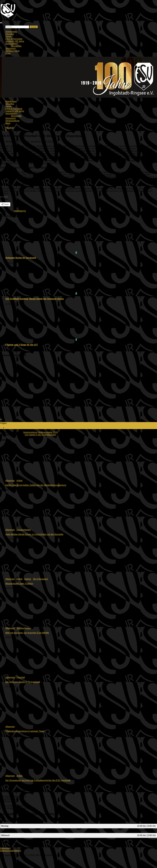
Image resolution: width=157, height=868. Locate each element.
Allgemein (10, 481)
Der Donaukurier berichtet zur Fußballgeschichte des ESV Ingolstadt (38, 780)
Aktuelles (10, 34)
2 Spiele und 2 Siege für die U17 (22, 345)
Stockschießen (24, 530)
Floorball (9, 128)
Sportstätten (11, 44)
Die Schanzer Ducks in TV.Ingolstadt (23, 682)
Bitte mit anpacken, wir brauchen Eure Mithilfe (27, 633)
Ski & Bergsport (40, 579)
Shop (8, 53)
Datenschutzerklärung (10, 851)
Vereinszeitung (12, 51)
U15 (24, 211)
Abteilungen (11, 32)
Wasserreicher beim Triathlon (19, 584)
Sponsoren (11, 48)
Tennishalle (16, 46)
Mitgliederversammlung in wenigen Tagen (25, 731)
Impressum (5, 848)
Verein (8, 36)
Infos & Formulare (14, 39)
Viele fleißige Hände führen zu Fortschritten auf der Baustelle (34, 534)
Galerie (28, 579)
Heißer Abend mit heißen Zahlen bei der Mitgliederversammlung (36, 485)
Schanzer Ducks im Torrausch (21, 258)
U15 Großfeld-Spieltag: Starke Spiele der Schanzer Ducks (35, 299)
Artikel (19, 481)
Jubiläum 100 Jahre (15, 41)
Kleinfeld (18, 211)
